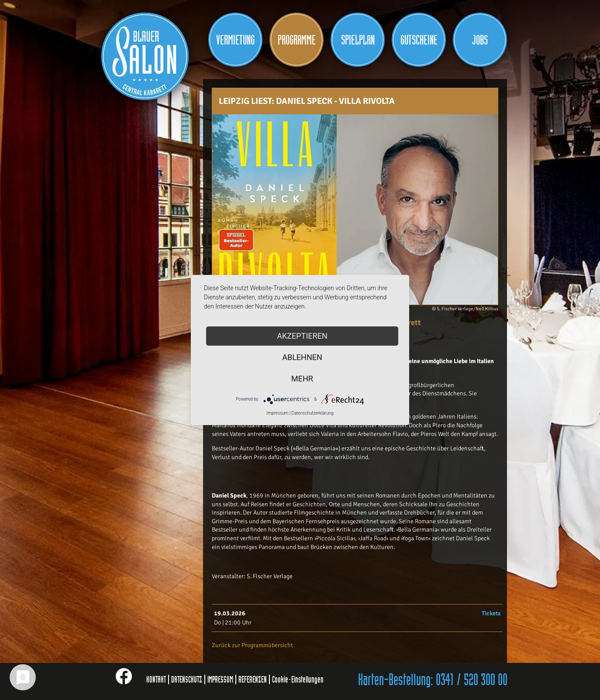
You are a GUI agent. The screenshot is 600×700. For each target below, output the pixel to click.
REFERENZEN (253, 679)
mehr (302, 379)
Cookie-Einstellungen (298, 679)
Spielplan (358, 40)
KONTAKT (156, 679)
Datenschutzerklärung (313, 413)
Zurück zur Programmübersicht (252, 645)
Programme (297, 40)
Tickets (491, 613)
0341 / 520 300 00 (472, 680)
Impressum (277, 413)
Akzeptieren (302, 336)
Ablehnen (302, 357)
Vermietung (235, 40)
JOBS (480, 40)
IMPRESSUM (220, 679)
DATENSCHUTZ (187, 679)
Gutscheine (419, 40)
